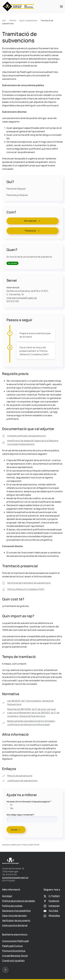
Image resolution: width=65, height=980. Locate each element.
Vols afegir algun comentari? (20, 815)
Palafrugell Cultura (12, 946)
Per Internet (32, 221)
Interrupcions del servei (15, 925)
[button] (61, 6)
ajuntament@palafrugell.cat (15, 878)
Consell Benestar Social (15, 956)
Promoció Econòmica (14, 951)
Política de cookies (12, 906)
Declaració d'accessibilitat (16, 911)
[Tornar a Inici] (18, 6)
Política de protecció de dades (19, 901)
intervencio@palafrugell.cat (22, 298)
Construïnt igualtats (13, 961)
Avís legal (7, 896)
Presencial (33, 231)
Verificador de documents (16, 920)
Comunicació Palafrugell (15, 941)
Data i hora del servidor (14, 916)
